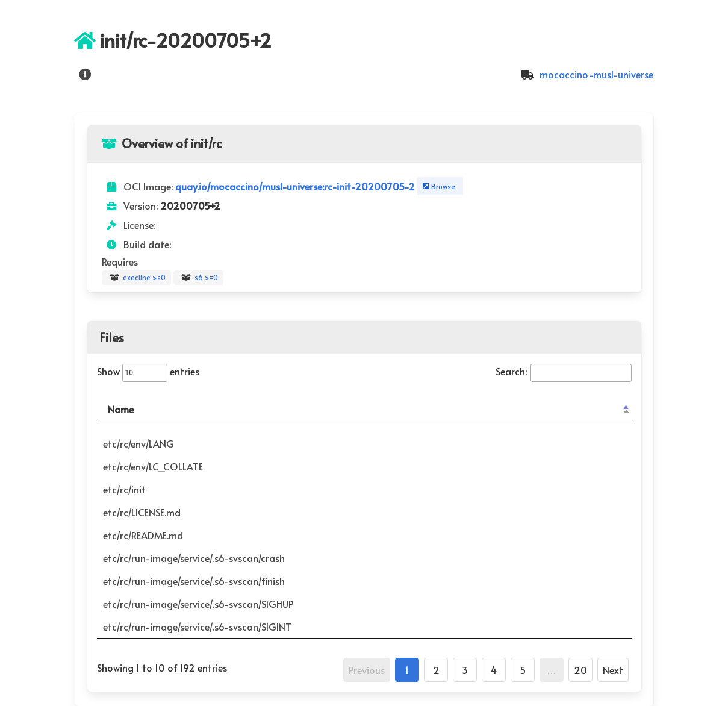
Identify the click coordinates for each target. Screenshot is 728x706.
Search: (564, 371)
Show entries (148, 371)
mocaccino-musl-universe (586, 74)
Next (613, 670)
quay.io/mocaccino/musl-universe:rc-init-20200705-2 (296, 186)
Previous (367, 670)
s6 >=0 (198, 278)
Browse (438, 186)
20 (580, 670)
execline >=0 (136, 278)
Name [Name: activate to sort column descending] (121, 409)
